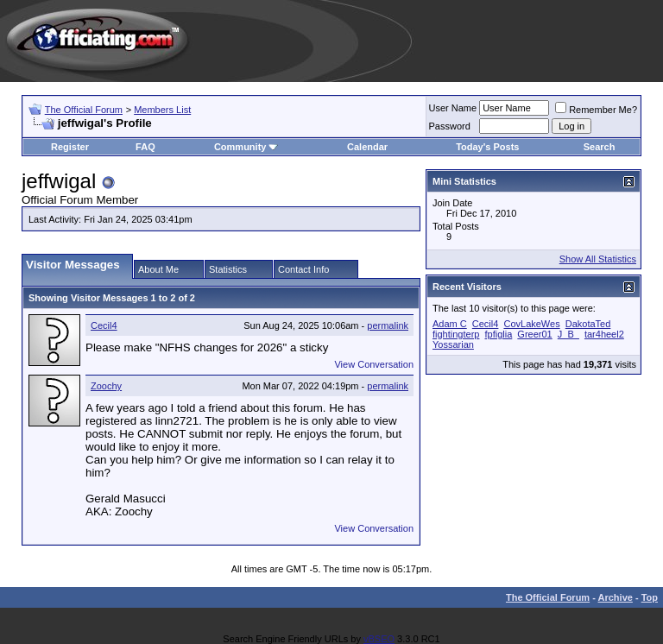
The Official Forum (84, 110)
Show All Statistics (598, 259)
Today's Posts (487, 147)
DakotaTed (588, 324)
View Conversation (374, 364)
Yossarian (453, 344)
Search (600, 147)
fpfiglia (499, 334)
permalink (388, 325)
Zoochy (106, 386)
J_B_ (568, 334)
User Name (453, 108)
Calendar (367, 147)
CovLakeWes (531, 324)
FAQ (145, 147)
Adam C (450, 324)
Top (650, 597)
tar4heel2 (604, 334)
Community (246, 147)
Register (70, 147)
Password (450, 126)
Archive (616, 597)
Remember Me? (596, 110)
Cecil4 (104, 325)
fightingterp (456, 334)
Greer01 (534, 334)
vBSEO (379, 639)
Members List (162, 110)
